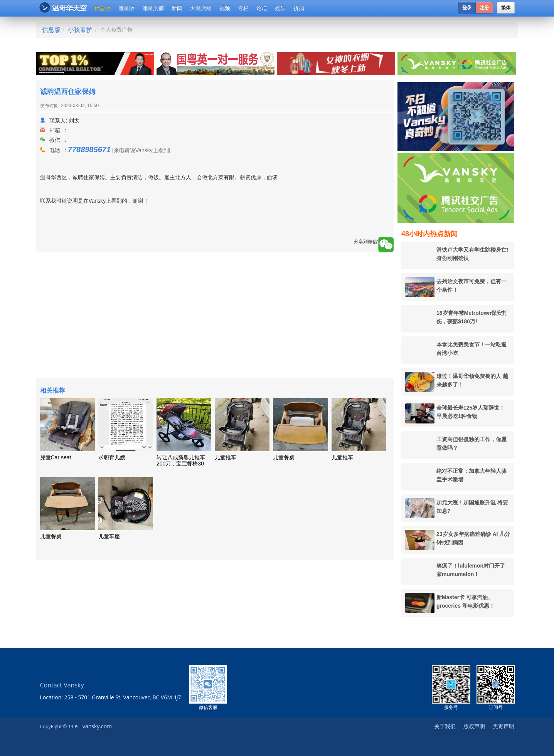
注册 (484, 8)
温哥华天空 (63, 8)
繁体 (506, 8)
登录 (467, 8)
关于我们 (445, 726)
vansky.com (97, 726)
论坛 (262, 8)
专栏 (243, 8)
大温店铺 (201, 8)
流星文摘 (153, 8)
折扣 (299, 8)
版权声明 (474, 726)
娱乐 (280, 8)
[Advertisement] (215, 316)
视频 (225, 8)
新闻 (177, 8)
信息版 (103, 8)
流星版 (126, 8)
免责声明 (503, 726)
